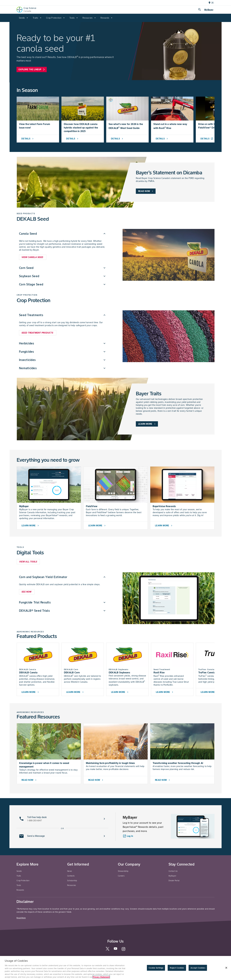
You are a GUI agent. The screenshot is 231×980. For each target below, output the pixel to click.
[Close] (226, 968)
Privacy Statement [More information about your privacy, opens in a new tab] (101, 977)
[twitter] (108, 950)
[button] (62, 819)
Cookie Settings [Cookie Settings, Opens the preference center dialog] (156, 968)
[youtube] (115, 949)
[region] (115, 968)
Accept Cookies (198, 968)
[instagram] (123, 950)
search (200, 10)
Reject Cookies (177, 968)
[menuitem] (23, 18)
